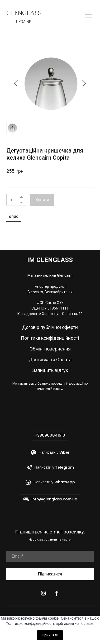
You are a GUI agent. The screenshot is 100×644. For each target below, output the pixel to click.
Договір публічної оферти (50, 327)
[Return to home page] (24, 13)
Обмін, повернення (50, 349)
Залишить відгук (50, 370)
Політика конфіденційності (50, 338)
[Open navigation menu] (88, 16)
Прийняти (50, 635)
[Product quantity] (15, 200)
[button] (21, 197)
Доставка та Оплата (50, 360)
